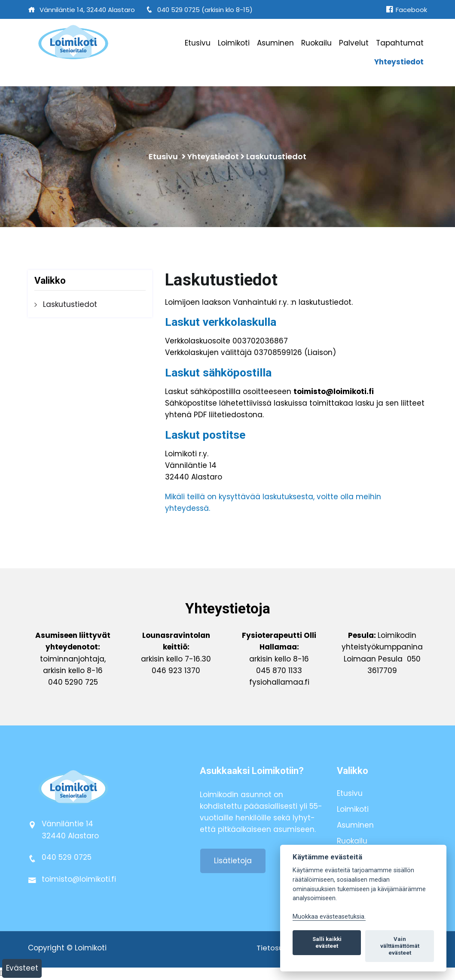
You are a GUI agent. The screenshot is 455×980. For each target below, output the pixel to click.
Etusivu (198, 43)
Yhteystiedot (399, 62)
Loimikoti (234, 43)
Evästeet (22, 968)
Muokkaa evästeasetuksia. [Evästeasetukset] (329, 917)
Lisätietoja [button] (233, 861)
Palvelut (354, 43)
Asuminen (275, 43)
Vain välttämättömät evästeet (400, 946)
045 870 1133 (279, 671)
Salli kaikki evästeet (327, 942)
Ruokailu (316, 43)
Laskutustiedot (276, 156)
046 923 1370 (176, 671)
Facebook (407, 10)
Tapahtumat (400, 43)
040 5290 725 (73, 683)
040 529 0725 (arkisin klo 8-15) (199, 10)
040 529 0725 (67, 858)
